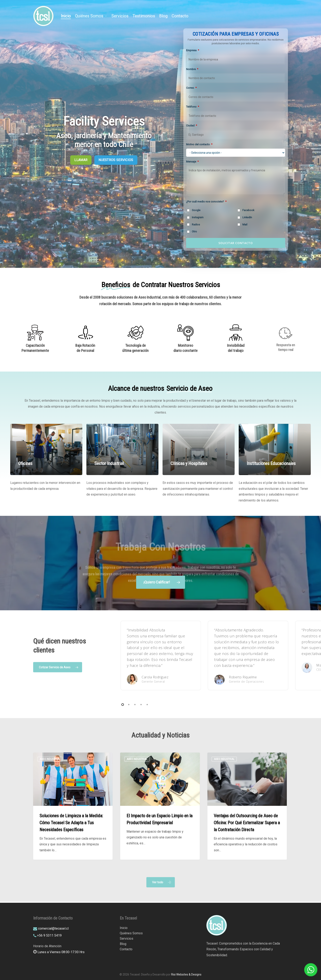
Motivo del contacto (199, 144)
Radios (193, 225)
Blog (123, 944)
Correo (191, 88)
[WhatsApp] (311, 970)
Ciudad (192, 126)
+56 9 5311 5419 (49, 935)
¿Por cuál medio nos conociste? (206, 202)
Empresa (193, 50)
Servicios (127, 939)
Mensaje (192, 162)
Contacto (126, 949)
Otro (192, 231)
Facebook (246, 210)
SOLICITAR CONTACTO (236, 243)
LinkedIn (245, 217)
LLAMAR (81, 160)
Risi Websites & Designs (186, 974)
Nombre (192, 69)
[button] (161, 882)
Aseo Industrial (50, 759)
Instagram (195, 217)
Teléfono (193, 107)
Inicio (124, 928)
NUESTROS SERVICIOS (116, 160)
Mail (242, 225)
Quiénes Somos (131, 933)
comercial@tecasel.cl (53, 928)
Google (194, 210)
